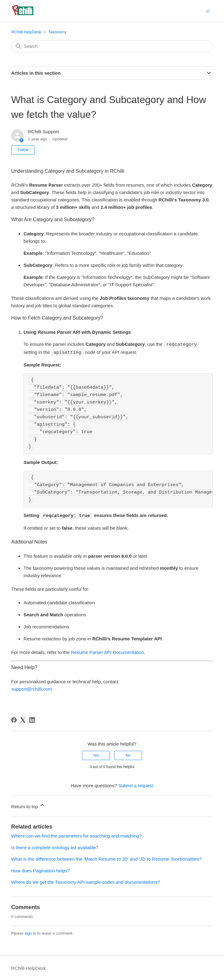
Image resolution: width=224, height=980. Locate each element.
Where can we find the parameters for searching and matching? (76, 835)
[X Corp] (23, 719)
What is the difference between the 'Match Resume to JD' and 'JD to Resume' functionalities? (106, 858)
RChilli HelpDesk (26, 32)
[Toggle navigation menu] (208, 11)
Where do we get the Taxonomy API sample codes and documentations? (86, 881)
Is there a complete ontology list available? (55, 847)
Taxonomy (57, 32)
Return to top (28, 805)
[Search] (112, 46)
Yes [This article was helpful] (96, 755)
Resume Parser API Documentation (108, 651)
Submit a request (136, 785)
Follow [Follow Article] (23, 150)
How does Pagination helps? (40, 870)
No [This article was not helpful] (128, 755)
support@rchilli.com (31, 688)
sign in (31, 932)
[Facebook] (14, 719)
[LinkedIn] (32, 719)
